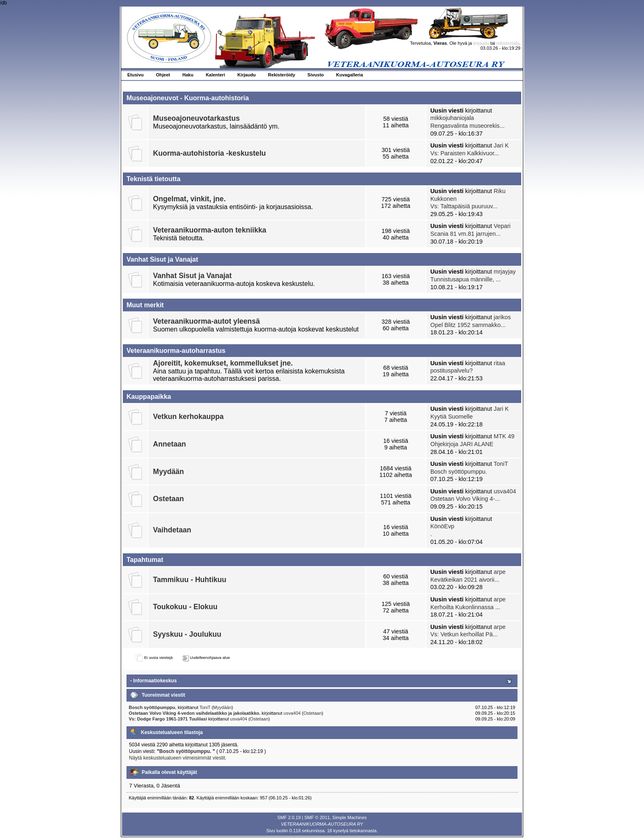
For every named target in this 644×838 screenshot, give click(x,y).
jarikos (502, 317)
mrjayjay (505, 272)
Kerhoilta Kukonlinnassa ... (465, 607)
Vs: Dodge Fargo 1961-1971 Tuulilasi (168, 719)
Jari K (501, 145)
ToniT (501, 464)
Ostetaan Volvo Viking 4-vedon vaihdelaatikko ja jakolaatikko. (195, 713)
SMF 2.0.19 (289, 817)
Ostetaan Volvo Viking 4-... (465, 499)
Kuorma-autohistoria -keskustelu (210, 153)
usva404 (505, 491)
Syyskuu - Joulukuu (187, 634)
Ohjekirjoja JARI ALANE (462, 444)
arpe (500, 572)
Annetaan (170, 444)
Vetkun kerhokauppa (189, 417)
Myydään (169, 472)
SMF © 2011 (317, 817)
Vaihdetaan (172, 530)
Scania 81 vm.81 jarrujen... (466, 234)
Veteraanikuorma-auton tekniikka (210, 230)
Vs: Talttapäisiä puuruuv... (464, 206)
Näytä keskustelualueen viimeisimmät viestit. (178, 758)
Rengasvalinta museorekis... (468, 126)
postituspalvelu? (452, 371)
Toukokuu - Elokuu (185, 607)
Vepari (502, 226)
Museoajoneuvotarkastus (197, 118)
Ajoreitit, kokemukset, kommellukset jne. (223, 363)
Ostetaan (169, 499)
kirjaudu (481, 43)
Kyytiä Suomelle (452, 417)
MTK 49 (504, 436)
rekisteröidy (508, 43)
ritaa (499, 363)
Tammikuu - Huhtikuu (190, 580)
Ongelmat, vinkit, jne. (190, 199)
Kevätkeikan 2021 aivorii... (465, 580)
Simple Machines (350, 817)
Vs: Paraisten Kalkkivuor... (465, 153)
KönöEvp (442, 526)
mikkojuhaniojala (452, 118)
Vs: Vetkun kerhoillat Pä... (464, 634)
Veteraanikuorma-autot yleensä (207, 321)
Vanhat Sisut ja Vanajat (193, 276)
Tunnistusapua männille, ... (466, 279)
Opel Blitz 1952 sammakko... (468, 325)
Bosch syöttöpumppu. (459, 472)
